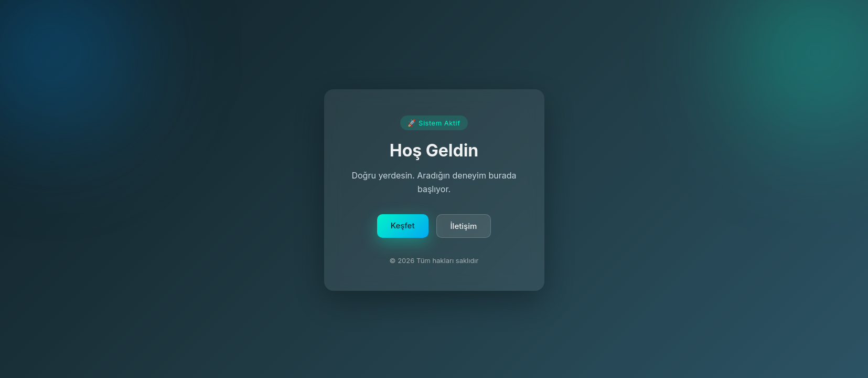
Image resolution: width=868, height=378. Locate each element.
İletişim (464, 227)
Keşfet (403, 227)
